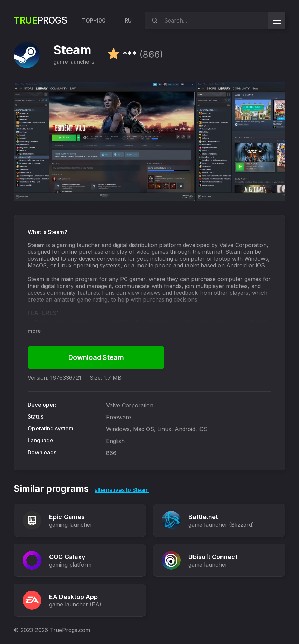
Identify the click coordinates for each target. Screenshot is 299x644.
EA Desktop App (73, 597)
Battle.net (203, 517)
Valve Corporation (130, 405)
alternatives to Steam (122, 490)
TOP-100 (94, 20)
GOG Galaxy (67, 557)
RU (128, 20)
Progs (40, 20)
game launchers (74, 62)
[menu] (277, 20)
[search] (154, 20)
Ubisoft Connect (213, 557)
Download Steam (96, 357)
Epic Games (67, 517)
